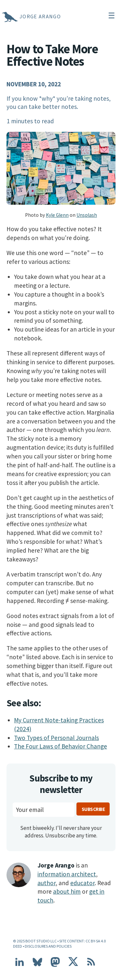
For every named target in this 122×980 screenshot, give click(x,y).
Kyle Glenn (57, 215)
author (47, 883)
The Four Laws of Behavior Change (61, 746)
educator (82, 883)
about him (67, 891)
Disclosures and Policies (48, 946)
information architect (67, 874)
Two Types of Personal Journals (56, 738)
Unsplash (87, 215)
